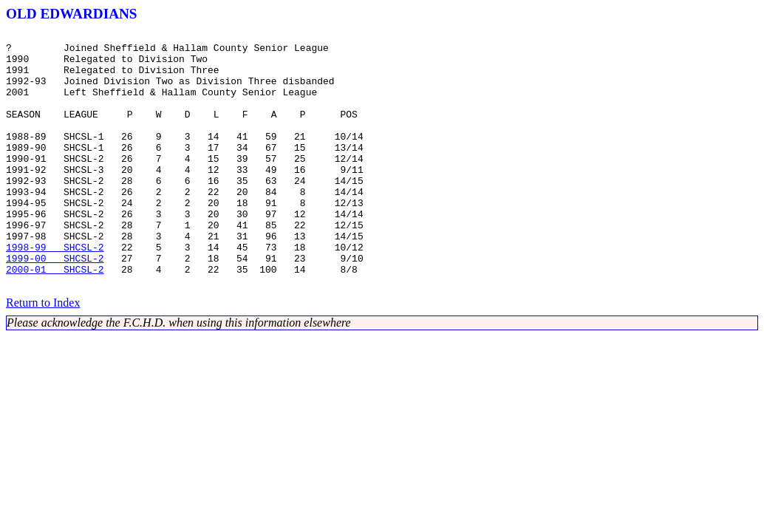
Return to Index (43, 354)
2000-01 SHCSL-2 (55, 318)
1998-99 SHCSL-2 (55, 291)
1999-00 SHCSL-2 (55, 304)
